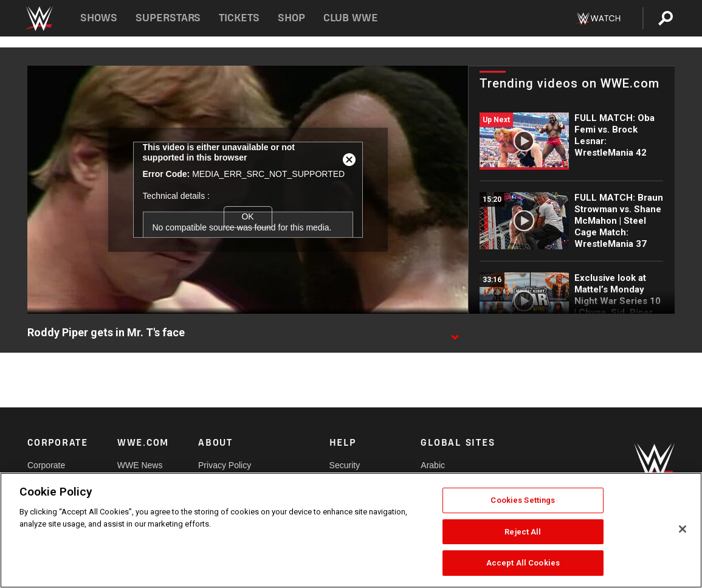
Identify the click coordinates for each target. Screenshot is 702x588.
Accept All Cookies (523, 563)
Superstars (168, 18)
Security (345, 465)
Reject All (523, 532)
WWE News (140, 465)
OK (247, 216)
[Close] (683, 529)
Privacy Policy (225, 465)
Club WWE (351, 18)
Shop (291, 18)
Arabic (433, 465)
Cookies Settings (523, 500)
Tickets (239, 18)
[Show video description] (455, 333)
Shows (99, 18)
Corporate (46, 465)
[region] (351, 530)
